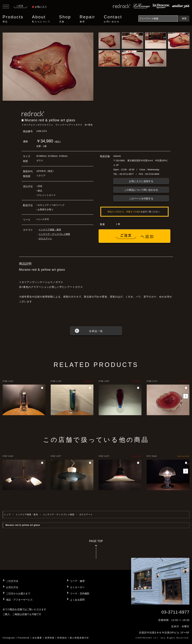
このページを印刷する (141, 199)
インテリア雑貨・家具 (50, 230)
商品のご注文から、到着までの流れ (124, 212)
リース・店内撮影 (80, 593)
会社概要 (37, 638)
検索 (184, 18)
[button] (186, 396)
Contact (113, 19)
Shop (65, 19)
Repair (88, 19)
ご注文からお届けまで (18, 593)
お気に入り (39, 7)
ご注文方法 (12, 581)
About (41, 19)
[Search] (158, 19)
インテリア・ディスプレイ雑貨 (54, 234)
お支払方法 (12, 587)
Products (13, 19)
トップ (7, 515)
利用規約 (62, 638)
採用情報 (50, 638)
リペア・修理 (77, 581)
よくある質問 (77, 600)
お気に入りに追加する (141, 181)
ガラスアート (45, 239)
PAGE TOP (96, 550)
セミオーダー (77, 587)
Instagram (9, 638)
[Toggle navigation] (6, 7)
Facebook (24, 638)
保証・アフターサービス (19, 600)
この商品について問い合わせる (141, 190)
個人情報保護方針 (79, 638)
